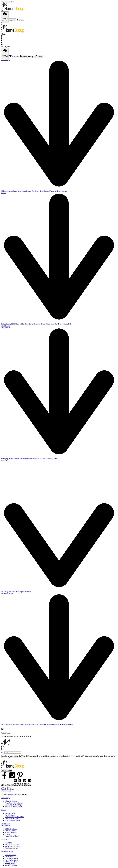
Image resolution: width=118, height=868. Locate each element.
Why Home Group (7, 851)
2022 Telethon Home (28, 725)
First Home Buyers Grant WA (31, 324)
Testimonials (17, 725)
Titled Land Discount (12, 848)
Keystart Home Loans (48, 324)
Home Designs (6, 798)
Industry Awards (67, 725)
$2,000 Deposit (16, 324)
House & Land (5, 326)
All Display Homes (7, 459)
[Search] (13, 753)
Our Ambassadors (7, 725)
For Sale (40, 459)
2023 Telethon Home (42, 725)
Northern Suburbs (19, 459)
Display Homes (6, 825)
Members (23, 56)
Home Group (10, 794)
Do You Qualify (6, 324)
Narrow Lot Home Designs (58, 191)
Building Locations (11, 865)
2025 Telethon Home (55, 725)
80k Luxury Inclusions (8, 592)
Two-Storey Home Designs (41, 191)
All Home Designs (7, 191)
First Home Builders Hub (63, 324)
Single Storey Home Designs (22, 191)
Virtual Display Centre (50, 459)
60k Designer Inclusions (23, 592)
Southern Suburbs (31, 459)
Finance (3, 810)
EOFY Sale (8, 843)
